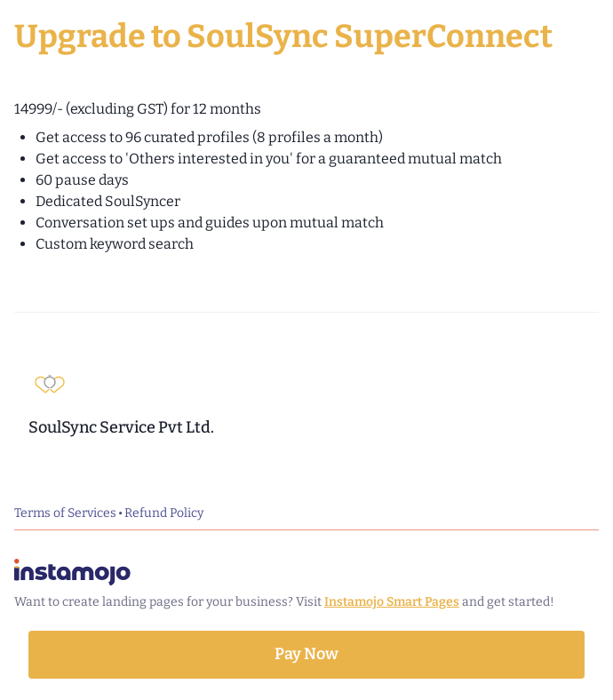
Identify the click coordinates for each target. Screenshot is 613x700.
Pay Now (306, 654)
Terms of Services (65, 513)
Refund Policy (164, 513)
